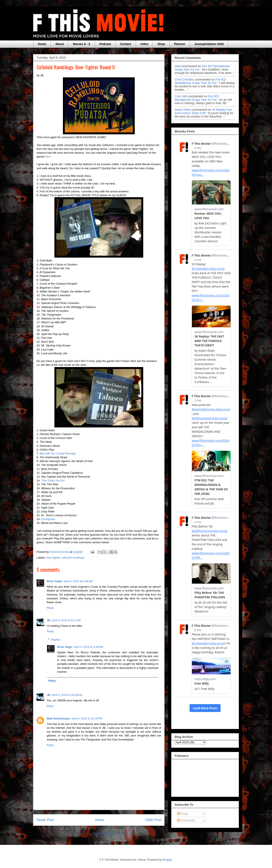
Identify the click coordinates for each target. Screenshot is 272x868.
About (59, 44)
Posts (183, 814)
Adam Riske (183, 110)
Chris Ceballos (184, 79)
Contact (126, 44)
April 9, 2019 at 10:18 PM (87, 718)
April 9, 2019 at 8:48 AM (78, 581)
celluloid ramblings (73, 558)
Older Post (153, 820)
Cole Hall (181, 96)
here (48, 157)
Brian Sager (55, 581)
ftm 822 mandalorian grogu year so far (200, 81)
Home (42, 44)
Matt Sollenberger (58, 718)
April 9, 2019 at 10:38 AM (67, 695)
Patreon (180, 44)
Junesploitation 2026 (209, 44)
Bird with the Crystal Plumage (58, 453)
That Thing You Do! (53, 480)
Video (144, 44)
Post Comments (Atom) (107, 834)
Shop (161, 44)
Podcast (105, 44)
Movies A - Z (81, 44)
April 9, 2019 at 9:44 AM (89, 647)
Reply (50, 608)
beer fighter (53, 558)
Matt (178, 66)
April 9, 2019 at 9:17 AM (66, 620)
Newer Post (45, 820)
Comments (186, 820)
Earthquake (48, 519)
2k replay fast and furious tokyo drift (203, 111)
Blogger (167, 860)
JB (49, 620)
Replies (56, 639)
